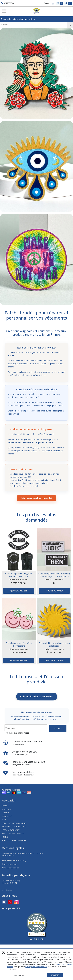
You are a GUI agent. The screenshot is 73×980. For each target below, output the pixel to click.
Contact (47, 3)
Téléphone (7, 890)
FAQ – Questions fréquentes (13, 834)
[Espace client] (53, 3)
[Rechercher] (70, 25)
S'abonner (58, 728)
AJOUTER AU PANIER (19, 591)
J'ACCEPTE (55, 975)
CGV (4, 820)
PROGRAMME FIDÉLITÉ (11, 830)
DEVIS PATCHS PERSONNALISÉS (14, 823)
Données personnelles (10, 868)
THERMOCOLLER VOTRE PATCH (14, 827)
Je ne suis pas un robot (19, 733)
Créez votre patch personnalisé (36, 498)
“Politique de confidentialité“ (36, 967)
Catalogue (6, 809)
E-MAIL (5, 837)
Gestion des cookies (9, 864)
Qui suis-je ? (7, 816)
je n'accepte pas (18, 975)
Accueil (5, 806)
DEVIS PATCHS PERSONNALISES (14, 841)
